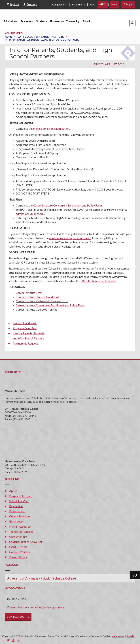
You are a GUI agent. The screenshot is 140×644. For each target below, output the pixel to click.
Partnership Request (25, 343)
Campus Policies (19, 552)
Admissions (10, 21)
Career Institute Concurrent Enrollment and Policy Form (67, 205)
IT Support (128, 4)
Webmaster (118, 636)
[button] (132, 23)
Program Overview (25, 328)
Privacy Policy (18, 557)
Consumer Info (18, 537)
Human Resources (20, 526)
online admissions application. (51, 128)
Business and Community (65, 21)
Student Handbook (25, 323)
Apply (13, 491)
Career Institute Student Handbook (38, 297)
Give (93, 5)
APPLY (103, 4)
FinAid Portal (79, 5)
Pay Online (16, 506)
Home (9, 37)
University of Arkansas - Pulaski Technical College (41, 578)
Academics (27, 21)
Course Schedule (19, 516)
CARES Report (18, 547)
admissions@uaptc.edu (30, 214)
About (86, 21)
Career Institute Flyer (29, 293)
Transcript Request (21, 531)
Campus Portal (60, 5)
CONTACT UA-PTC (18, 617)
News (114, 4)
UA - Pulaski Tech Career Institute (41, 37)
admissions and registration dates (70, 238)
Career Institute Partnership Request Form (42, 301)
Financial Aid (17, 511)
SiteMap (131, 636)
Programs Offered (21, 496)
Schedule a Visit (19, 501)
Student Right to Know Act (26, 542)
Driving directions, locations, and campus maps (36, 607)
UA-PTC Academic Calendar (98, 281)
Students (42, 21)
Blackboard (17, 521)
